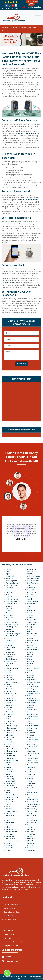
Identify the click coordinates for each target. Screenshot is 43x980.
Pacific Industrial (32, 601)
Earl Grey (9, 677)
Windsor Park (31, 843)
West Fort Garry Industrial (32, 812)
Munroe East (10, 836)
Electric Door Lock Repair (12, 912)
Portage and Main (33, 620)
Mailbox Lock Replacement (13, 942)
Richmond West (32, 636)
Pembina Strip (31, 611)
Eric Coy (9, 691)
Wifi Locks (7, 938)
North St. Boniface (33, 581)
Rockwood (30, 664)
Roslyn (29, 666)
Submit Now (22, 364)
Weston (29, 827)
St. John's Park (32, 728)
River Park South (32, 648)
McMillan (9, 813)
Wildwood (30, 836)
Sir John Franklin (32, 691)
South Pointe (31, 696)
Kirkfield (9, 763)
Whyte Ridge (31, 834)
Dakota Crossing (11, 659)
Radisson (30, 629)
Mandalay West (11, 795)
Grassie (9, 717)
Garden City (10, 705)
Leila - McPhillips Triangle (12, 773)
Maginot (9, 793)
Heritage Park (10, 721)
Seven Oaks (31, 684)
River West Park (32, 650)
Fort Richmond (11, 701)
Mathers (9, 806)
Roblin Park (30, 661)
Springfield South (32, 717)
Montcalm (9, 834)
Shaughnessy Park (33, 687)
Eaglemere (10, 675)
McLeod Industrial (12, 811)
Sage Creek (30, 677)
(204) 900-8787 (32, 3)
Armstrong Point (11, 581)
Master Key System (10, 908)
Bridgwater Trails (12, 604)
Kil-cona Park (10, 747)
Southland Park (32, 710)
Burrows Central (11, 622)
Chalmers (9, 638)
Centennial (10, 629)
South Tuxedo (31, 703)
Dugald (8, 673)
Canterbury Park (11, 627)
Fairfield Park (10, 696)
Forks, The (9, 698)
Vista (28, 797)
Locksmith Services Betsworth (17, 27)
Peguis (29, 608)
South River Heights (33, 701)
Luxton (8, 790)
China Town (10, 643)
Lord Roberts (10, 786)
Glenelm (9, 710)
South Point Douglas (33, 694)
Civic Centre (10, 645)
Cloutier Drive (10, 648)
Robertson (30, 659)
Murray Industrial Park (13, 841)
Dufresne (9, 671)
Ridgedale (30, 638)
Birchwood (10, 592)
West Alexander (32, 806)
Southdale (30, 707)
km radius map (21, 401)
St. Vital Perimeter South (33, 741)
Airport (8, 572)
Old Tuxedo (30, 595)
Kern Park (9, 744)
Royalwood (30, 675)
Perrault (29, 613)
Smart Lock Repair (10, 916)
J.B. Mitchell (10, 735)
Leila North (10, 777)
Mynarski (9, 843)
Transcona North (32, 758)
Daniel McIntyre (11, 661)
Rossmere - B (31, 673)
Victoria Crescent (32, 793)
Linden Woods (11, 781)
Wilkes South (31, 839)
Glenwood (9, 712)
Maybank (9, 809)
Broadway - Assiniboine (10, 607)
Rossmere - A (31, 671)
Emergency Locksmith (11, 946)
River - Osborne (32, 643)
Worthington (31, 850)
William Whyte (31, 841)
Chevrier (9, 641)
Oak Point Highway (33, 592)
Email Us (9, 957)
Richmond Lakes (32, 634)
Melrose (9, 820)
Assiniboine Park (12, 585)
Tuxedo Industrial (32, 772)
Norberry (9, 850)
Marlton (9, 804)
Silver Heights (31, 689)
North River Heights (33, 578)
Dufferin (9, 666)
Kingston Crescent (12, 760)
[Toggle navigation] (38, 18)
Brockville (9, 611)
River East (30, 645)
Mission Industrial (12, 832)
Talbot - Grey (31, 751)
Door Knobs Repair (10, 920)
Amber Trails (10, 576)
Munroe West (10, 839)
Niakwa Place (11, 848)
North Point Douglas (33, 576)
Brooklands (10, 613)
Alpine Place (10, 574)
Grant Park (10, 714)
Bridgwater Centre (12, 597)
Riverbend (30, 652)
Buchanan (9, 618)
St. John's (30, 730)
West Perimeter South (34, 820)
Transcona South (32, 760)
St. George (30, 724)
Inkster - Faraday (12, 726)
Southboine (30, 705)
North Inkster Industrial (31, 573)
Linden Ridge (10, 779)
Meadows (9, 818)
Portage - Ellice (32, 622)
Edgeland (9, 684)
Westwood (30, 832)
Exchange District (12, 694)
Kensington (10, 742)
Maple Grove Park (12, 797)
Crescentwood (11, 654)
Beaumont (9, 588)
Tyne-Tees (30, 777)
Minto (8, 827)
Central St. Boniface (13, 636)
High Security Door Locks (12, 904)
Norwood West (32, 590)
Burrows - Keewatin (12, 625)
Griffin (8, 719)
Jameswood (10, 737)
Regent (29, 631)
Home (4, 27)
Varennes (30, 786)
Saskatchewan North (34, 682)
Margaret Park (11, 802)
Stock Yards (31, 744)
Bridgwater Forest (12, 599)
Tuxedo (29, 770)
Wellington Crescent (33, 804)
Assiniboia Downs (12, 583)
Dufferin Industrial (12, 668)
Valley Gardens (32, 783)
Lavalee (9, 767)
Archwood (9, 578)
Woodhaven (31, 848)
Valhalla (29, 781)
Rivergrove (30, 654)
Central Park (10, 631)
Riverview (30, 657)
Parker (29, 606)
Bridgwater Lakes (12, 601)
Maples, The (10, 800)
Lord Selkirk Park (12, 788)
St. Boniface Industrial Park (34, 720)
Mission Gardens (12, 829)
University (30, 779)
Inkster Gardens (11, 728)
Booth (8, 595)
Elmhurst (9, 689)
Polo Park (30, 618)
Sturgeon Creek (32, 747)
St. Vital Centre (32, 737)
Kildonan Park (11, 756)
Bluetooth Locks (9, 934)
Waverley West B (32, 802)
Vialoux (29, 790)
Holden (8, 724)
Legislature (10, 770)
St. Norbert (30, 735)
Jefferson (9, 740)
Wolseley (30, 846)
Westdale (30, 825)
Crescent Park (11, 652)
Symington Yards (32, 749)
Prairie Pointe (31, 625)
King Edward (10, 758)
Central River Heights (13, 634)
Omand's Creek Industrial (32, 598)
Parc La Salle (31, 604)
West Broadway (32, 809)
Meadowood (10, 816)
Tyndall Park (31, 774)
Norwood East (31, 588)
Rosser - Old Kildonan (34, 668)
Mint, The (9, 825)
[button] (18, 475)
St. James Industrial (33, 726)
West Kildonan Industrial (31, 817)
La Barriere (10, 765)
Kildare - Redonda (12, 749)
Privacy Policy (9, 931)
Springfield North (32, 714)
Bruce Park (10, 615)
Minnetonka (10, 823)
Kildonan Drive (11, 753)
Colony (8, 650)
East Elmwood (11, 680)
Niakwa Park (10, 846)
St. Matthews (31, 733)
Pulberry (29, 627)
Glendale (9, 707)
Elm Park (9, 687)
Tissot (29, 756)
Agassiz (9, 569)
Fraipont (9, 703)
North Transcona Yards (32, 584)
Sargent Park (31, 680)
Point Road (30, 615)
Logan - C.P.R (10, 783)
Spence (29, 712)
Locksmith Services (8, 283)
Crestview (9, 657)
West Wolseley (32, 823)
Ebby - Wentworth (12, 682)
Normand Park (31, 569)
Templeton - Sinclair (33, 753)
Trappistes (30, 765)
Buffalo (8, 620)
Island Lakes (10, 733)
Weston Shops (31, 829)
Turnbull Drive (31, 767)
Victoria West (31, 795)
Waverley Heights (32, 800)
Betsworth (9, 590)
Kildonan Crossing (12, 751)
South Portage (31, 698)
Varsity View (31, 788)
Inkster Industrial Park (13, 730)
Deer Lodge (10, 664)
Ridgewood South (32, 641)
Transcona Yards (32, 763)
